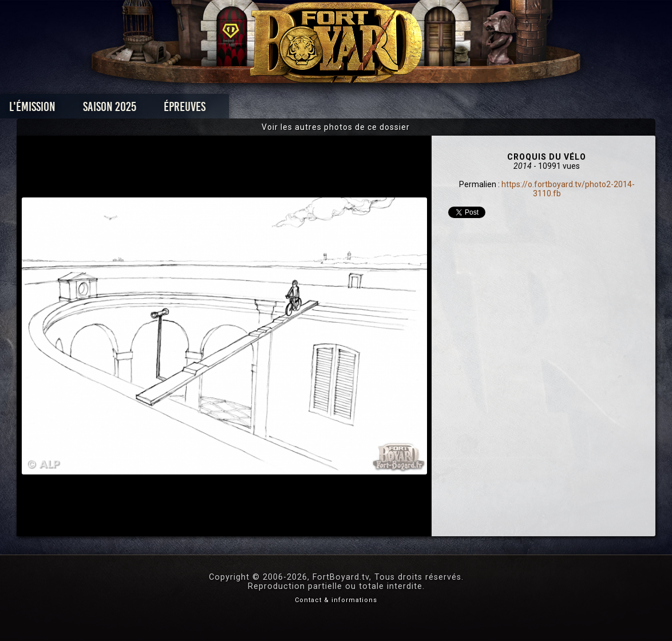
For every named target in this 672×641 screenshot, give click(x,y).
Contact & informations (336, 600)
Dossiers (416, 110)
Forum (477, 110)
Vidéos (354, 110)
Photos (296, 110)
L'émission (80, 110)
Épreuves (232, 110)
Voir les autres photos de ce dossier (336, 127)
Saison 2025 (157, 110)
